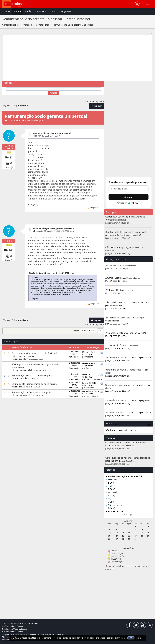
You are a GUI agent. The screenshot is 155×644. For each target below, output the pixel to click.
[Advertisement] (78, 58)
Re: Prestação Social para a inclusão (123, 318)
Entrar (53, 11)
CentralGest (130, 446)
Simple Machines (31, 623)
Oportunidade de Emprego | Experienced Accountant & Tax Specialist (125, 233)
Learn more (139, 638)
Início (7, 11)
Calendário (41, 11)
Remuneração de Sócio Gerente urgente (31, 392)
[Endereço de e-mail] (129, 189)
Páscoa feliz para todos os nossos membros (127, 302)
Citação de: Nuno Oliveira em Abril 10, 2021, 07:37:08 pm (52, 273)
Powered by (129, 203)
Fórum (17, 11)
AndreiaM (132, 266)
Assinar (128, 197)
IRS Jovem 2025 (113, 290)
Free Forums (17, 626)
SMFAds (6, 626)
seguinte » (99, 102)
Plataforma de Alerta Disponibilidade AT (125, 370)
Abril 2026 (129, 521)
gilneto (108, 373)
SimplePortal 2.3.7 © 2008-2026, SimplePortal (21, 634)
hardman (26, 387)
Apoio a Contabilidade (35, 359)
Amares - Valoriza (114, 278)
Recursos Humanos (39, 395)
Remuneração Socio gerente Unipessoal (52, 133)
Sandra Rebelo (29, 370)
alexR (139, 235)
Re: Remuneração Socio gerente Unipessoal (54, 229)
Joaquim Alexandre (94, 379)
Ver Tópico (129, 515)
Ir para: (76, 331)
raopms (89, 357)
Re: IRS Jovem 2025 (115, 266)
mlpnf (25, 359)
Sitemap (44, 634)
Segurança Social (41, 370)
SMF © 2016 (18, 623)
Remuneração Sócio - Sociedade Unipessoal (33, 375)
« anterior (90, 102)
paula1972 (27, 395)
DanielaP (90, 368)
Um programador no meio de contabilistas (126, 385)
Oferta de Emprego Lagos (118, 247)
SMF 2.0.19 (7, 623)
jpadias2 (147, 400)
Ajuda (28, 11)
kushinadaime (92, 396)
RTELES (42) (116, 559)
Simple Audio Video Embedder (15, 629)
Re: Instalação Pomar (116, 345)
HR (10, 241)
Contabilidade (33, 378)
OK (131, 638)
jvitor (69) (114, 551)
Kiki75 (143, 333)
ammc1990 (129, 290)
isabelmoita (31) (117, 562)
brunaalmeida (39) (118, 556)
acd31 (25, 378)
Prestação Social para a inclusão (122, 333)
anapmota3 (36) (117, 553)
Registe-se (66, 11)
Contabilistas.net (133, 278)
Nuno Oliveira (9, 147)
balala (124, 220)
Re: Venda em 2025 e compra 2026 (123, 357)
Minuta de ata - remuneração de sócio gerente (35, 384)
